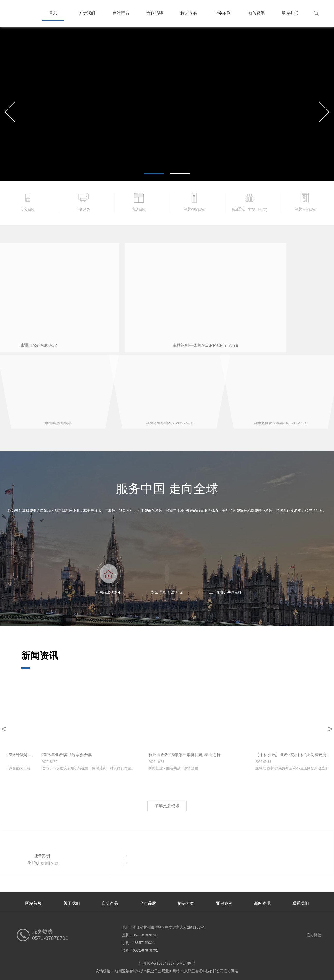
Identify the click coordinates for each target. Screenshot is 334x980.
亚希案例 (222, 13)
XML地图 (184, 963)
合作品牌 (155, 13)
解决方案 (189, 13)
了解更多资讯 (167, 806)
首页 (53, 13)
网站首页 (33, 903)
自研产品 (121, 13)
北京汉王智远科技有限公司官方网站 (209, 971)
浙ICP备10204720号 (160, 963)
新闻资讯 (256, 13)
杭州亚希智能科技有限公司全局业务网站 (147, 971)
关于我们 (87, 13)
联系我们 (290, 13)
